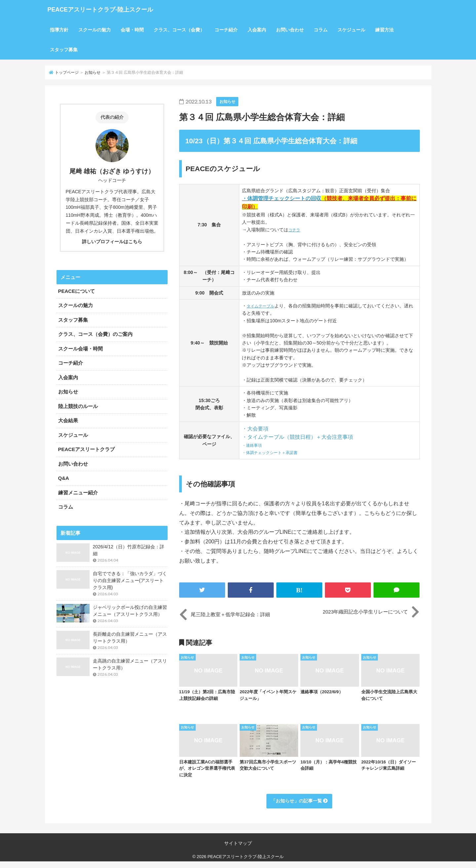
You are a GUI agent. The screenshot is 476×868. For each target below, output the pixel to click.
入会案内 (257, 30)
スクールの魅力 (95, 30)
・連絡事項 (254, 445)
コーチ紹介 (226, 30)
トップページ (67, 72)
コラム (321, 30)
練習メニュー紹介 (78, 493)
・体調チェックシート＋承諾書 (274, 452)
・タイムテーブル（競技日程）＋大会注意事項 (297, 437)
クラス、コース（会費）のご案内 (95, 334)
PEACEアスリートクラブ (87, 449)
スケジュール (351, 30)
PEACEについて (77, 291)
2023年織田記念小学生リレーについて (365, 614)
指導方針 (59, 30)
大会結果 (68, 420)
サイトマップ (238, 848)
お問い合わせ (290, 30)
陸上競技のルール (78, 406)
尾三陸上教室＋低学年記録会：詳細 (230, 614)
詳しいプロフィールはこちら (112, 242)
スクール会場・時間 (80, 349)
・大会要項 (255, 429)
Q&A (64, 478)
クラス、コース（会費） (179, 30)
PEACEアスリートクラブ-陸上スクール (137, 10)
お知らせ (93, 72)
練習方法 (384, 30)
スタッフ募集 (64, 50)
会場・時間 (132, 30)
